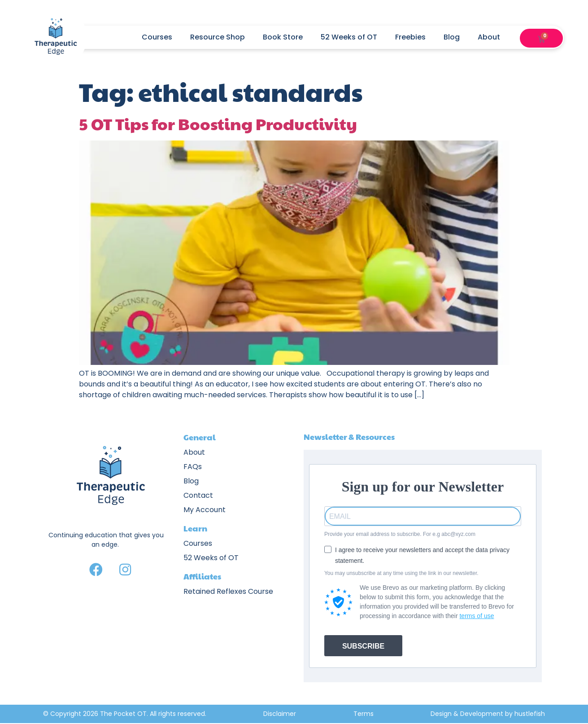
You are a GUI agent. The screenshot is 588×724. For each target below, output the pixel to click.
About (493, 37)
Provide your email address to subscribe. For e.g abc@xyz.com (400, 534)
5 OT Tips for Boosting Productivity (218, 123)
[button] (530, 37)
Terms (364, 714)
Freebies (410, 37)
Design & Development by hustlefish (488, 714)
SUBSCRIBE (363, 646)
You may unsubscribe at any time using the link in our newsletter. (401, 573)
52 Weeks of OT (349, 37)
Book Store (283, 37)
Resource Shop (218, 37)
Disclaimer (280, 714)
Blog (452, 37)
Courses (157, 37)
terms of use (477, 616)
